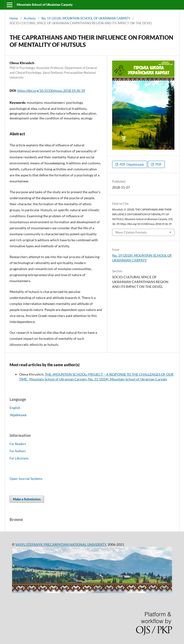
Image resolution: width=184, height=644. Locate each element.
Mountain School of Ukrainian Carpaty (45, 5)
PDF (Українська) (131, 164)
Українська (18, 415)
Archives (30, 18)
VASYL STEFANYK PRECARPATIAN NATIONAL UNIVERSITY (61, 544)
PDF (158, 164)
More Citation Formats (131, 232)
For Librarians (19, 458)
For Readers (18, 444)
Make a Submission (27, 499)
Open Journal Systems (26, 479)
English (15, 408)
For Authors (18, 451)
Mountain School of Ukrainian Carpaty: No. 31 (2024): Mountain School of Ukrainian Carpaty (98, 379)
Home (14, 18)
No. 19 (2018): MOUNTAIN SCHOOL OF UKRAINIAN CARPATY (86, 18)
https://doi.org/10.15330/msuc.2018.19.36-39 (51, 90)
